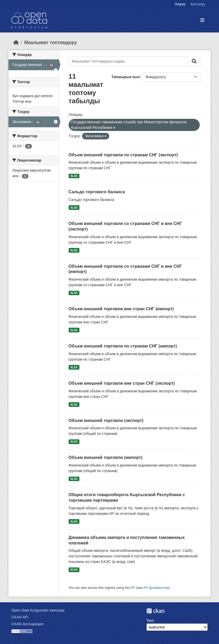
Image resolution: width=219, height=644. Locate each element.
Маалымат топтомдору (51, 43)
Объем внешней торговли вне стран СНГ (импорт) (121, 309)
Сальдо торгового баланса (97, 192)
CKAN (155, 611)
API (133, 588)
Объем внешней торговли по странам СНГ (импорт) (123, 346)
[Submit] (194, 61)
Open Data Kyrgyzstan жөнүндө (38, 610)
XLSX (74, 176)
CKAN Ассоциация (27, 624)
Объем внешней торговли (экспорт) (106, 420)
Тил (150, 621)
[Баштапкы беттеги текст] (16, 43)
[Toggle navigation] (202, 20)
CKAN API (20, 617)
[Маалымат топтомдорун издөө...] (128, 61)
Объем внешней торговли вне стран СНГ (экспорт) (122, 383)
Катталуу (198, 4)
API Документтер (156, 588)
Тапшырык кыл (125, 77)
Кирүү (180, 4)
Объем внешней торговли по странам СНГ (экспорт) (123, 155)
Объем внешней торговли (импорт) (106, 457)
